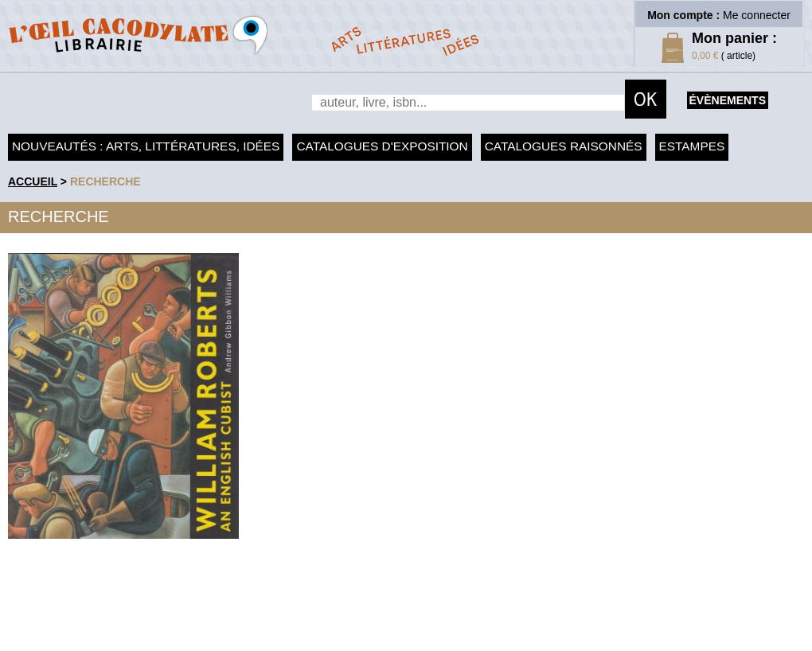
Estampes (692, 146)
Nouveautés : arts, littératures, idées (146, 146)
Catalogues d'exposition (382, 146)
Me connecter (757, 15)
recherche (105, 181)
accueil (33, 181)
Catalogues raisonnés (564, 146)
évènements (728, 100)
